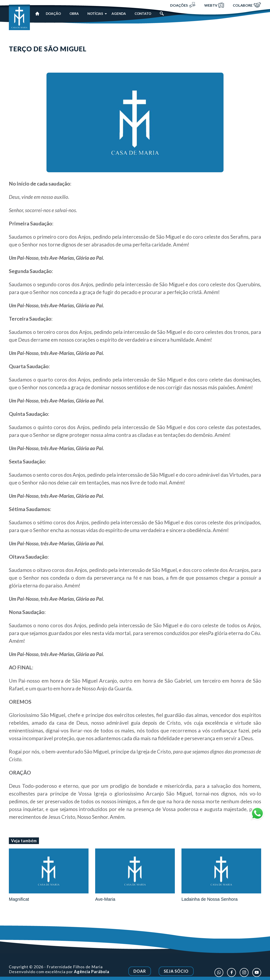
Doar (140, 974)
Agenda (119, 14)
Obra (74, 14)
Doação (53, 14)
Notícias (95, 14)
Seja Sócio (176, 974)
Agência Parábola (92, 974)
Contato (143, 14)
